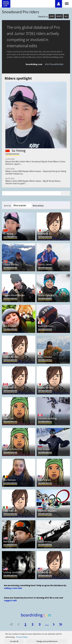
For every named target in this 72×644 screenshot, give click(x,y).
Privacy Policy (22, 637)
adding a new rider (13, 588)
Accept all (14, 641)
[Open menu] (67, 3)
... (47, 624)
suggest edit (10, 600)
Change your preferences (47, 641)
